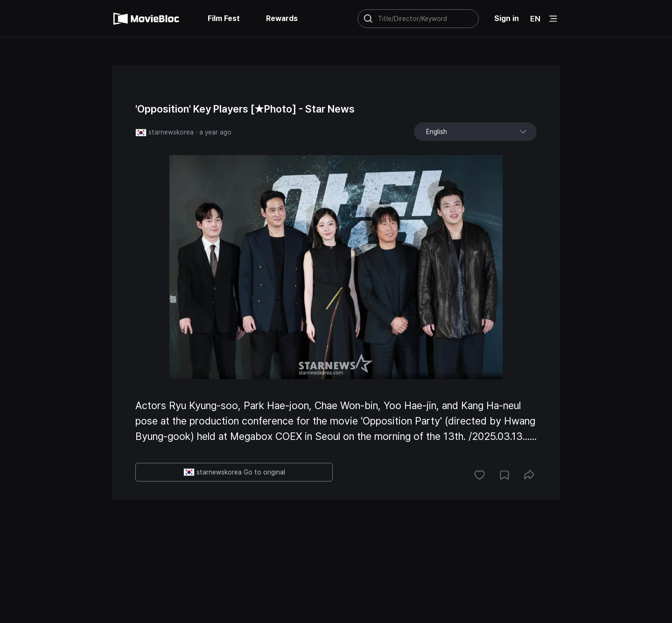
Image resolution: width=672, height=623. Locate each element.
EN (535, 19)
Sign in (507, 18)
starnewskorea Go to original (234, 472)
